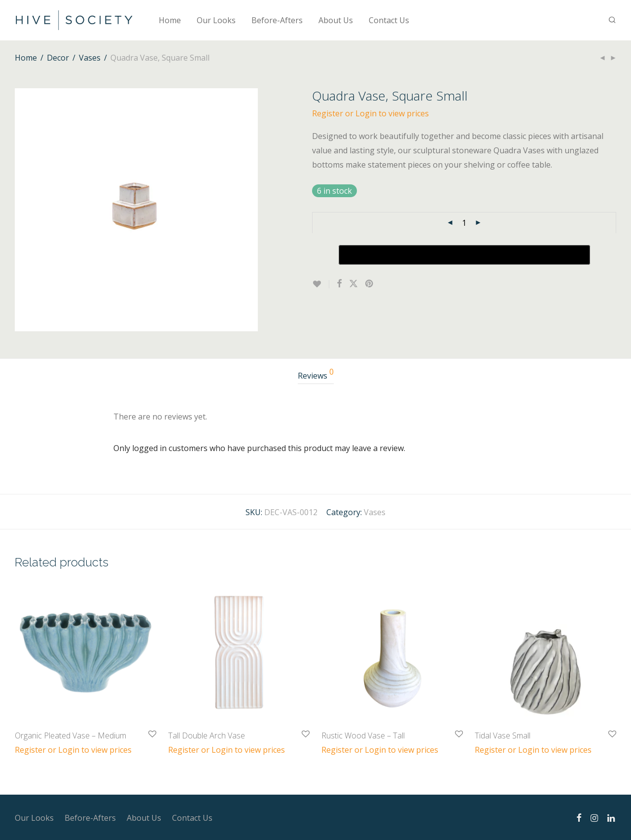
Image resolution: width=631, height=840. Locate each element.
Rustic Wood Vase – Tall (363, 735)
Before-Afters (277, 20)
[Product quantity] (464, 223)
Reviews (316, 374)
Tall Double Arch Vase (207, 735)
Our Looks (216, 20)
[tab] (316, 376)
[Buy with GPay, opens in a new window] (464, 255)
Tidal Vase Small (503, 735)
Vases (90, 58)
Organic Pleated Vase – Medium (70, 735)
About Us (336, 20)
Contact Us (389, 20)
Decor (58, 58)
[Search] (612, 20)
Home (170, 20)
